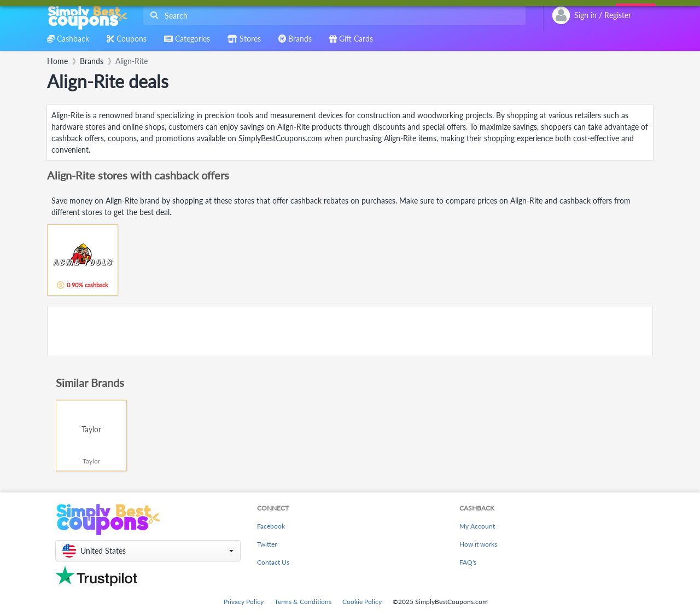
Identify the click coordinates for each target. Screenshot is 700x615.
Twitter (267, 544)
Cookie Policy (362, 602)
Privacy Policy (244, 602)
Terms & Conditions (303, 602)
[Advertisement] (350, 331)
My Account (477, 526)
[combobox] (332, 16)
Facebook (271, 526)
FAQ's (468, 562)
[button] (148, 551)
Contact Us (273, 562)
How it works (478, 544)
